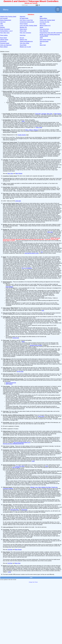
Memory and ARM (7, 91)
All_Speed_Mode (24, 18)
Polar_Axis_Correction (25, 33)
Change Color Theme (33, 582)
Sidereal (32, 487)
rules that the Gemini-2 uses (32, 253)
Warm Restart (58, 114)
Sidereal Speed (7, 431)
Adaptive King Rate (46, 487)
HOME (31, 578)
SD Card (22, 38)
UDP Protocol (9, 384)
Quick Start (23, 35)
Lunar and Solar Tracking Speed (11, 203)
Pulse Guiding (6, 386)
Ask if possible (4, 18)
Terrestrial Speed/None (9, 500)
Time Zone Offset (7, 505)
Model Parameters (7, 282)
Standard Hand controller (36, 345)
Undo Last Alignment (8, 527)
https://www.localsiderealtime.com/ (22, 442)
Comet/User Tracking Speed (10, 176)
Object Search (23, 29)
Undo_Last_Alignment (6, 45)
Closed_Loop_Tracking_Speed (47, 20)
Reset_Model (4, 38)
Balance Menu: (7, 130)
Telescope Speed (44, 41)
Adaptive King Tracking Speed (10, 54)
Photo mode (6, 340)
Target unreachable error (26, 41)
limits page (50, 232)
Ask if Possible (7, 114)
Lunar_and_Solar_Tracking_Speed (28, 25)
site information (16, 467)
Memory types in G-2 (45, 25)
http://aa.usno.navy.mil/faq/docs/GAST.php (13, 444)
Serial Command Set (11, 383)
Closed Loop (54, 487)
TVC (41, 43)
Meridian (3, 27)
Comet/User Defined (8, 489)
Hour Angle (43, 24)
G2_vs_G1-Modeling (27, 268)
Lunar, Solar (38, 487)
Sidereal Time (6, 437)
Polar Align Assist (7, 368)
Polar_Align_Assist (5, 33)
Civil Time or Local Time (9, 137)
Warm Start (50, 114)
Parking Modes (7, 317)
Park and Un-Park (44, 29)
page (43, 310)
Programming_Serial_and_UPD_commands (51, 33)
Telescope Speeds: (8, 487)
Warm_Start (43, 45)
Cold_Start (3, 22)
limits (47, 466)
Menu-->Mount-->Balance (32, 130)
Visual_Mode (23, 45)
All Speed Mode (7, 120)
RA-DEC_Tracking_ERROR (10, 415)
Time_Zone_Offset (24, 43)
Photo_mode (23, 31)
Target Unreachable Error (9, 465)
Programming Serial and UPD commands (13, 379)
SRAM (41, 38)
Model (41, 27)
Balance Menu (43, 18)
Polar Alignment (7, 359)
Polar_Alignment (44, 31)
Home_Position (24, 24)
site (42, 252)
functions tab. (16, 338)
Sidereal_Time (23, 40)
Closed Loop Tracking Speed (10, 142)
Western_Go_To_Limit (25, 47)
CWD (1, 24)
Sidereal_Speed (4, 40)
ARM (41, 16)
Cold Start (44, 114)
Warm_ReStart (4, 47)
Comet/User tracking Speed (27, 22)
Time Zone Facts (15, 510)
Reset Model (6, 423)
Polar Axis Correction (8, 374)
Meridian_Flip (23, 27)
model (33, 461)
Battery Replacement (6, 20)
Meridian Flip (6, 230)
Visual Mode (6, 530)
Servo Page (41, 416)
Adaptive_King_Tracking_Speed (8, 16)
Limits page (18, 201)
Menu (32, 9)
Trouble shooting (22, 135)
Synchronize (3, 41)
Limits (2, 25)
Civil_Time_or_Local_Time (26, 20)
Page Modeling (9, 287)
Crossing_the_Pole (44, 22)
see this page (20, 371)
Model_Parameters (5, 29)
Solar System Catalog (45, 40)
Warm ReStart (6, 552)
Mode (23, 121)
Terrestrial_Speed (5, 43)
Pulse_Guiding (4, 35)
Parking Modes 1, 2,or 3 (6, 31)
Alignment (22, 16)
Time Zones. (24, 510)
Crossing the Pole (7, 178)
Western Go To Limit (8, 566)
